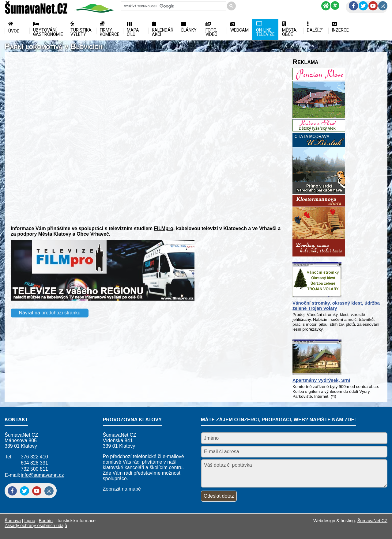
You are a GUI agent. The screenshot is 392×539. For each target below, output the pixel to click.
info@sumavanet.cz (42, 475)
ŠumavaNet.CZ (372, 521)
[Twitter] (363, 6)
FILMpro (164, 228)
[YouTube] (373, 6)
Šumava (13, 521)
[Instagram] (383, 6)
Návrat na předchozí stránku (50, 313)
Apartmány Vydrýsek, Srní (321, 380)
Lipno (30, 521)
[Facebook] (353, 6)
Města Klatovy (55, 234)
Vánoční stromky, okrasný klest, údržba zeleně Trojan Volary (336, 306)
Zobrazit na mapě (122, 489)
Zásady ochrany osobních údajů (36, 526)
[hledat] (173, 6)
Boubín (46, 521)
